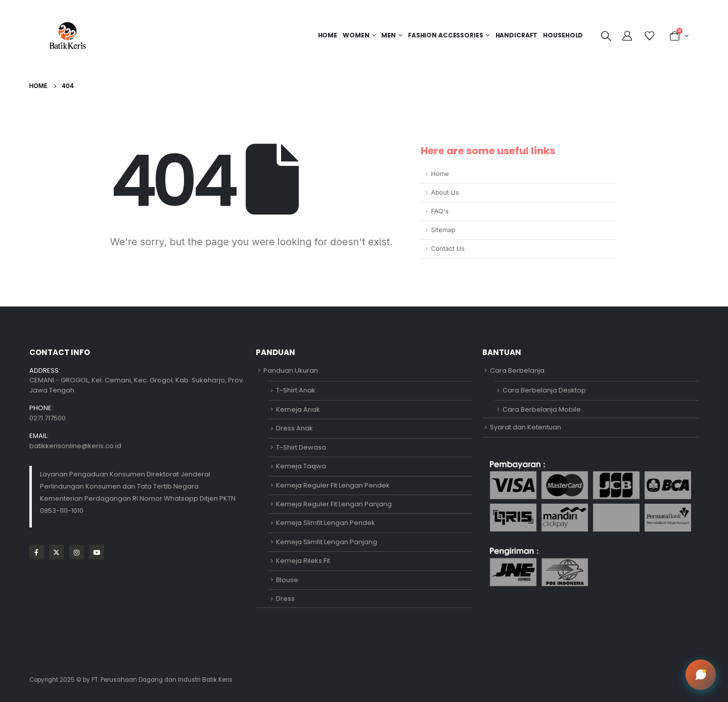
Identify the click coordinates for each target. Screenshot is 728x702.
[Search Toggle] (606, 36)
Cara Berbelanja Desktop (544, 390)
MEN (389, 35)
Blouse (287, 580)
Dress (285, 599)
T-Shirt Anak (296, 390)
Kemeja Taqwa (301, 466)
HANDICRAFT (517, 35)
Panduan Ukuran (291, 370)
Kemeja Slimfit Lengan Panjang (327, 542)
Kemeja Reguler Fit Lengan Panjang (334, 504)
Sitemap (443, 230)
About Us (445, 192)
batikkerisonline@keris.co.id (75, 446)
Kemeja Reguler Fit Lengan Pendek (333, 485)
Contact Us (447, 249)
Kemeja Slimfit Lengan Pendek (326, 523)
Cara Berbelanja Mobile (542, 409)
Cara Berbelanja (517, 370)
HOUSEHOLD (563, 35)
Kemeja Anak (298, 409)
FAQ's (440, 211)
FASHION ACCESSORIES (446, 35)
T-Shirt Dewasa (301, 447)
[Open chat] (701, 675)
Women (356, 35)
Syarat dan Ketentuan (526, 427)
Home (328, 35)
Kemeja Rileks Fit (303, 561)
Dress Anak (294, 428)
